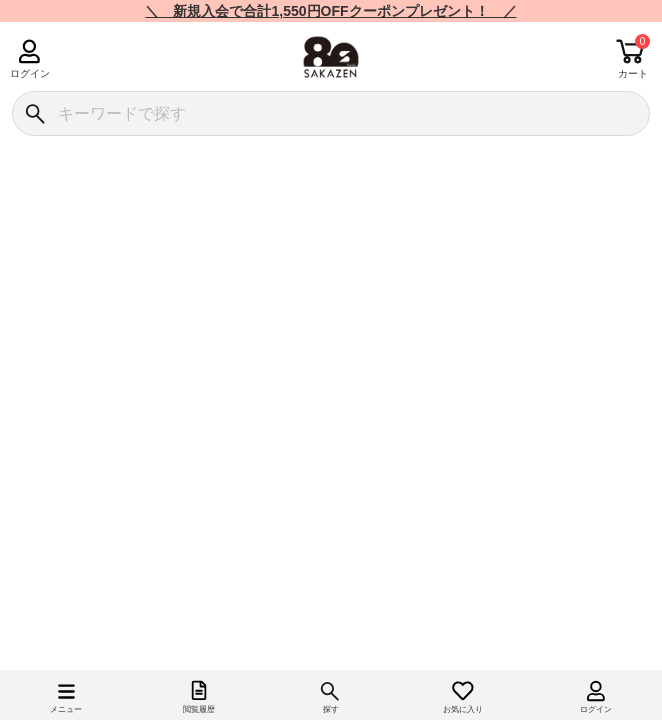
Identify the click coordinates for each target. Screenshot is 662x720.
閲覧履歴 (199, 709)
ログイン (29, 73)
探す (331, 709)
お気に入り (463, 709)
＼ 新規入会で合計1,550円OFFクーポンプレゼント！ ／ (330, 11)
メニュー (66, 709)
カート (633, 73)
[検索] (34, 113)
